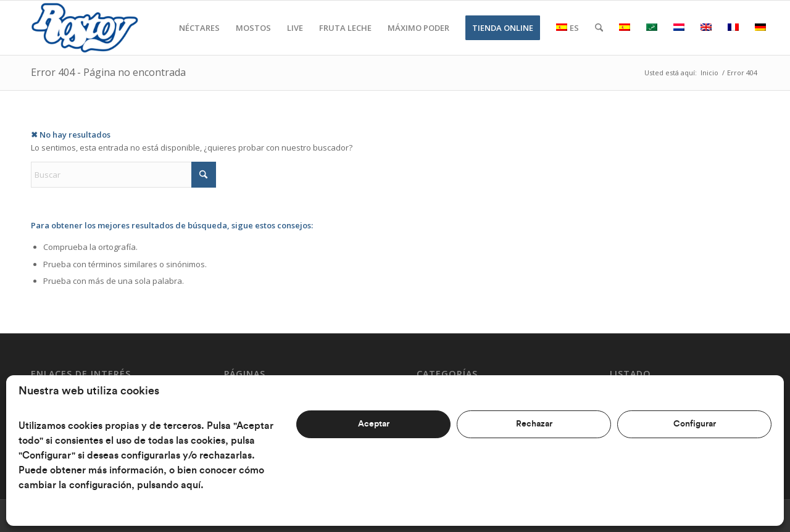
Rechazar (534, 424)
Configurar (695, 424)
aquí (191, 485)
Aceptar (374, 424)
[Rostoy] (84, 28)
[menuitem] (199, 28)
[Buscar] (599, 28)
